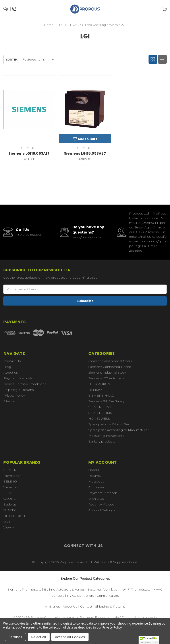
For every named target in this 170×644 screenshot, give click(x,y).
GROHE (10, 499)
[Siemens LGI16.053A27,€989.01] (85, 109)
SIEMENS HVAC (101, 395)
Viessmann (12, 487)
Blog (7, 367)
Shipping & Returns (19, 390)
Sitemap (10, 401)
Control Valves (108, 596)
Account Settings (102, 510)
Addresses (96, 487)
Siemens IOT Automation (108, 378)
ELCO (8, 493)
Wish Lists (96, 499)
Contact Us (12, 361)
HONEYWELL (99, 418)
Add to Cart (85, 139)
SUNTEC (10, 510)
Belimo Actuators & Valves (64, 589)
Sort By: (12, 60)
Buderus (10, 504)
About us (11, 372)
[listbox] (38, 60)
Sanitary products (102, 441)
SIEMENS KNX (100, 407)
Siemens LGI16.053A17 (29, 153)
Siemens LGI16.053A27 (85, 153)
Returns (94, 476)
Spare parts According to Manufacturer (118, 430)
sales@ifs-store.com (88, 237)
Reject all (39, 637)
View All (9, 527)
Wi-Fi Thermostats (136, 589)
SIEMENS (11, 470)
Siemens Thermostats (24, 589)
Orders (94, 470)
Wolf (7, 522)
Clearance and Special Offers (110, 361)
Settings (15, 637)
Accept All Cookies (70, 637)
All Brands (52, 606)
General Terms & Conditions (25, 384)
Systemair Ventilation (103, 589)
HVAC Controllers (80, 596)
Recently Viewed (101, 504)
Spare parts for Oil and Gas (109, 424)
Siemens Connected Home (110, 367)
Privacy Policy (14, 395)
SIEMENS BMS (100, 413)
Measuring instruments (106, 436)
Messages (96, 481)
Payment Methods (18, 378)
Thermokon (12, 476)
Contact (86, 606)
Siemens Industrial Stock (107, 372)
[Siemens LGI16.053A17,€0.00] (29, 109)
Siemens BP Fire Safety (106, 401)
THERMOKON (99, 384)
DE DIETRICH (14, 516)
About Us (70, 606)
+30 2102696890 (28, 235)
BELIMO (95, 390)
